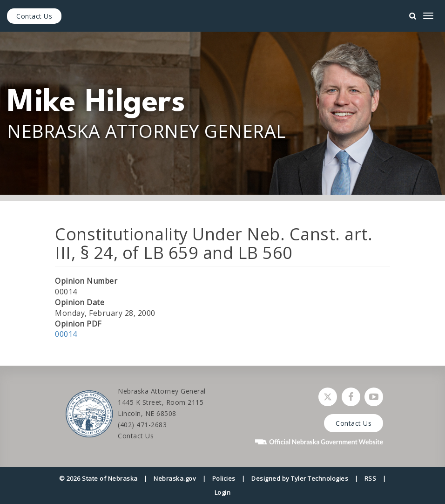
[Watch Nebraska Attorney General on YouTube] (374, 397)
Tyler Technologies (320, 478)
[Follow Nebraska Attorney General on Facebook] (351, 397)
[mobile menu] (428, 16)
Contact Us (34, 16)
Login (223, 492)
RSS (371, 478)
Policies (224, 478)
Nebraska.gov (175, 478)
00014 (66, 334)
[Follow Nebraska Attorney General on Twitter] (328, 397)
